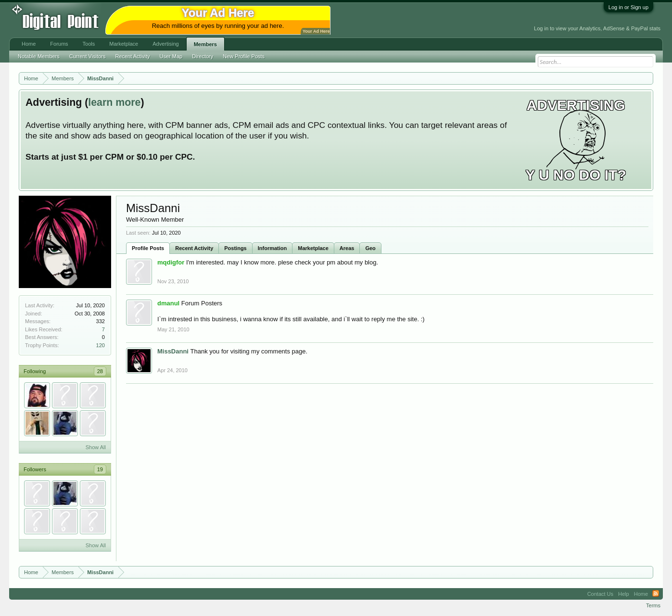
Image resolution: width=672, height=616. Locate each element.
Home (29, 44)
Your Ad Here (316, 31)
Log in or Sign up (628, 7)
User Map (171, 56)
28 (100, 371)
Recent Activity (194, 248)
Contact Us (600, 594)
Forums (59, 44)
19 (100, 469)
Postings (235, 248)
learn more (114, 102)
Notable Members (39, 56)
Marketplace (313, 248)
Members (205, 44)
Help (624, 594)
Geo (370, 248)
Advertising (165, 44)
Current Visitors (88, 56)
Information (273, 248)
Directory (203, 56)
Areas (347, 248)
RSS (656, 594)
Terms (653, 605)
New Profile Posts (244, 56)
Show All (96, 447)
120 (101, 345)
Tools (89, 44)
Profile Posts (148, 248)
